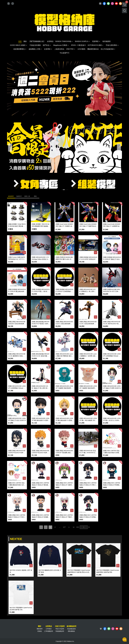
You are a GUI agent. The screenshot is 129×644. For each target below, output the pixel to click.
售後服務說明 (60, 631)
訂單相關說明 (49, 631)
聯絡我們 (40, 629)
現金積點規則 (71, 629)
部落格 (40, 631)
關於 (40, 626)
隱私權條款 (71, 631)
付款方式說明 (60, 626)
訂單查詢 (49, 629)
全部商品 (49, 626)
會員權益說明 (71, 626)
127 (64, 527)
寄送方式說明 (60, 629)
